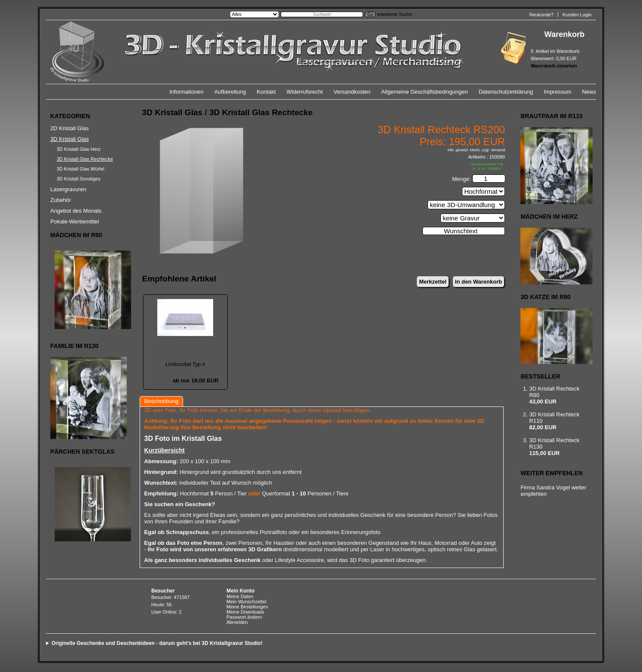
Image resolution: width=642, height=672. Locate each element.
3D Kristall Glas (70, 139)
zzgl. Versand (493, 150)
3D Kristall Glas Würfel (81, 169)
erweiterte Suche (395, 14)
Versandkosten (352, 92)
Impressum (557, 92)
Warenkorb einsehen (554, 66)
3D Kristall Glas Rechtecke (85, 159)
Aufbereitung (230, 92)
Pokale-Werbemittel (75, 221)
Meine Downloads (245, 612)
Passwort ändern (244, 617)
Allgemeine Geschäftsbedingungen (425, 92)
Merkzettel (433, 282)
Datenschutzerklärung (506, 92)
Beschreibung (162, 401)
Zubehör (61, 200)
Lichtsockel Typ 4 (185, 364)
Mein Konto (240, 591)
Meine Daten (240, 596)
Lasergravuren (68, 189)
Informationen (186, 92)
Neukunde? (541, 15)
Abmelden (237, 622)
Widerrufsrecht (305, 92)
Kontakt (266, 92)
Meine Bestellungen (247, 607)
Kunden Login (577, 15)
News (589, 92)
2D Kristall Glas (70, 128)
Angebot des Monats (76, 211)
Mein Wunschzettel (246, 602)
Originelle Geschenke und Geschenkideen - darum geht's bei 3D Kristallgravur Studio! (157, 643)
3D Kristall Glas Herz (79, 149)
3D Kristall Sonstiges (79, 179)
